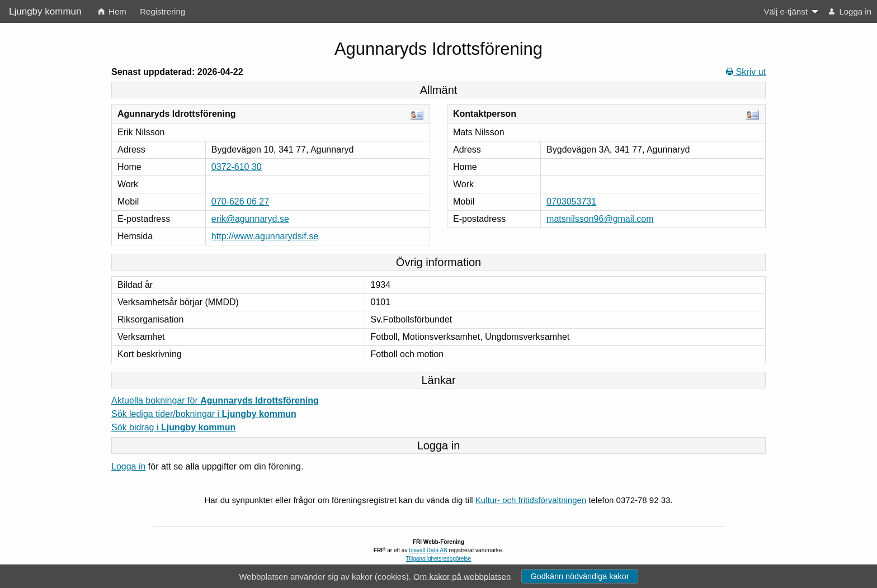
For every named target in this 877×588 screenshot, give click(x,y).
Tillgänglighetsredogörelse (438, 559)
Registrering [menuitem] (162, 11)
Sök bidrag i (173, 427)
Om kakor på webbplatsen (462, 576)
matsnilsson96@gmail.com (600, 219)
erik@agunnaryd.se (250, 219)
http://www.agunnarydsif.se (265, 236)
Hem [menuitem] (112, 11)
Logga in (128, 466)
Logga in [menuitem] (850, 11)
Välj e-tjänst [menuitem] (785, 11)
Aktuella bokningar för (215, 400)
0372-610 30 (237, 167)
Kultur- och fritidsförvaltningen (531, 500)
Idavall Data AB (428, 550)
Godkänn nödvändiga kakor (579, 576)
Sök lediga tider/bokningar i (204, 414)
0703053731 (571, 201)
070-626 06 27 (240, 201)
